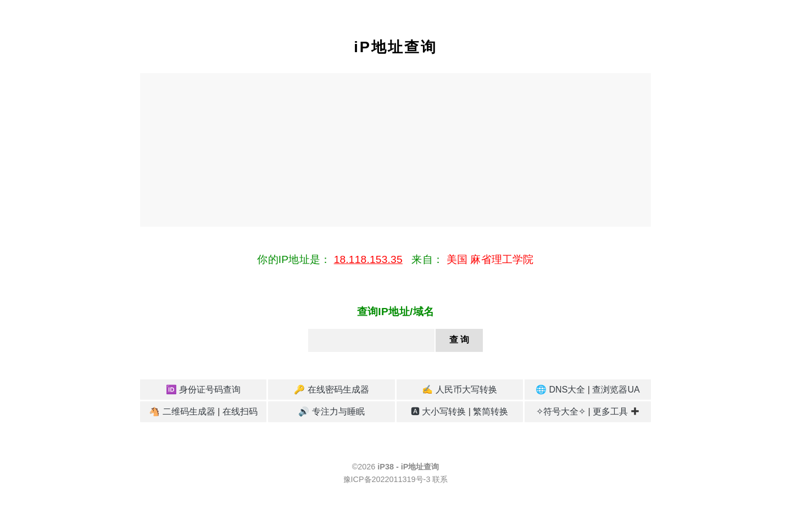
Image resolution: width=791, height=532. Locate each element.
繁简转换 (491, 411)
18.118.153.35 (368, 259)
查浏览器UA (616, 390)
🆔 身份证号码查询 (203, 390)
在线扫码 (240, 411)
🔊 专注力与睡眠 (331, 411)
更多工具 (610, 411)
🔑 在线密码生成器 (331, 390)
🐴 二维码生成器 (182, 411)
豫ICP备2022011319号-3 (387, 479)
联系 (440, 479)
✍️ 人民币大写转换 (459, 390)
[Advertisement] (396, 150)
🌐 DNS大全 (560, 390)
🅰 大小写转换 (438, 411)
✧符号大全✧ (561, 411)
